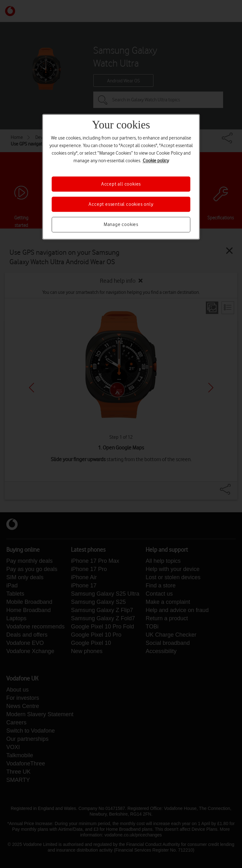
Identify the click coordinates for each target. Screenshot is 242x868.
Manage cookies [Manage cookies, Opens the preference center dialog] (121, 225)
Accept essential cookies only (121, 204)
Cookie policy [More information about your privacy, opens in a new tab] (156, 161)
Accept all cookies (121, 184)
